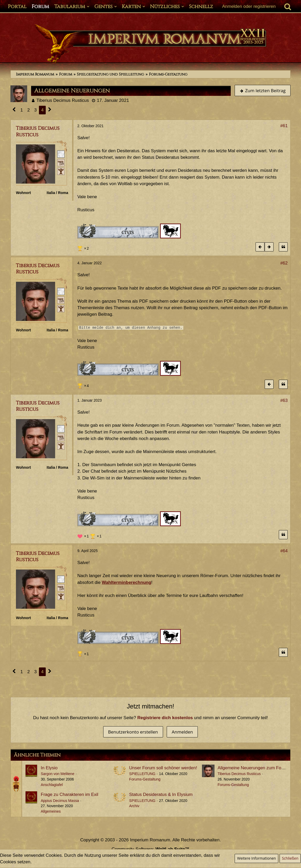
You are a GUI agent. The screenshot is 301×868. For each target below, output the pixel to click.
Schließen (290, 858)
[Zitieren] (283, 247)
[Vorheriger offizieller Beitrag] (260, 247)
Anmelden (182, 732)
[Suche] (288, 7)
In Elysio (49, 768)
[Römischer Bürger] (61, 154)
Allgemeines (51, 811)
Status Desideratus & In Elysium (161, 794)
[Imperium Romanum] (150, 44)
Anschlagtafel (52, 785)
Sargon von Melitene (57, 774)
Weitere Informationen (256, 858)
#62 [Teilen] (284, 263)
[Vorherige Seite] (14, 110)
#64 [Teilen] (284, 551)
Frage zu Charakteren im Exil (70, 794)
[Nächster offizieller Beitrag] (269, 247)
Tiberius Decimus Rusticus (63, 100)
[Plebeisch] (61, 162)
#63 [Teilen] (284, 400)
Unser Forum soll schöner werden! (163, 768)
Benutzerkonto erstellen (133, 732)
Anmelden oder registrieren (249, 6)
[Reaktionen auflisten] (84, 248)
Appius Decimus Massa (60, 801)
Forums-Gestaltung (145, 779)
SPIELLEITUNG (142, 774)
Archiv (134, 806)
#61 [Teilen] (284, 126)
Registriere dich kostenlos (165, 718)
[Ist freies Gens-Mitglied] (61, 171)
